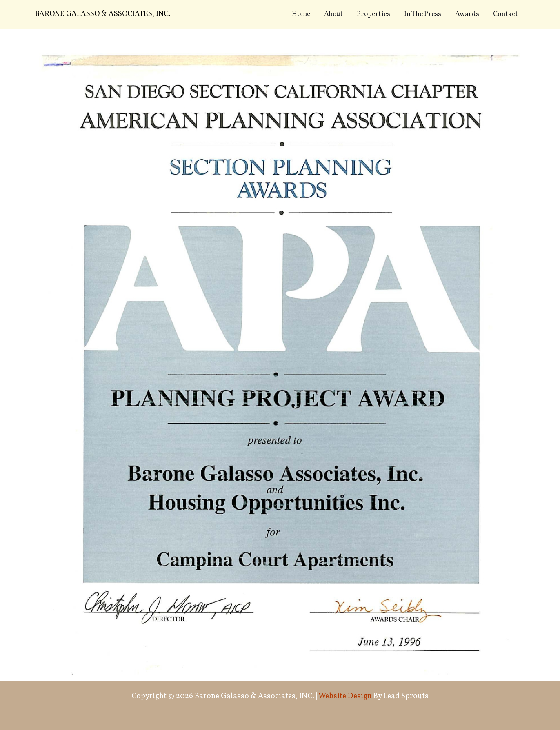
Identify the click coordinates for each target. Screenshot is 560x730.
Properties (373, 14)
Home (301, 14)
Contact (506, 14)
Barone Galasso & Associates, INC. (103, 14)
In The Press (423, 14)
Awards (467, 14)
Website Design (345, 696)
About (333, 14)
